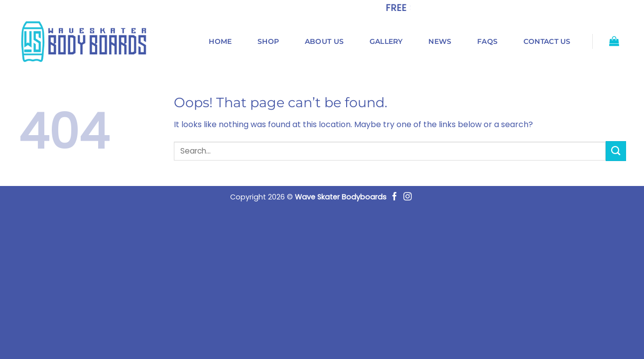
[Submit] (616, 151)
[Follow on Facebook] (395, 197)
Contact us (547, 41)
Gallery (386, 41)
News (440, 41)
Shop (268, 41)
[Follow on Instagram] (408, 197)
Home (220, 41)
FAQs (487, 41)
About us (324, 41)
